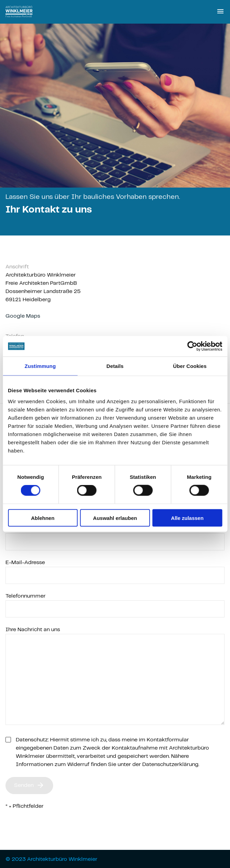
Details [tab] (115, 366)
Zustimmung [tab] (40, 366)
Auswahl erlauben (115, 518)
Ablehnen (43, 518)
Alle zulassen (187, 518)
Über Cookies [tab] (190, 366)
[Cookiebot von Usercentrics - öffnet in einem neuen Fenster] (192, 346)
